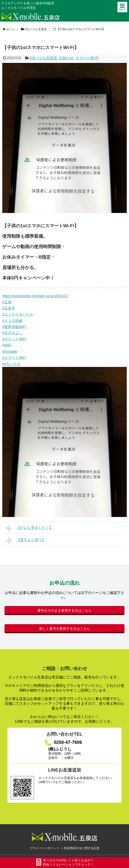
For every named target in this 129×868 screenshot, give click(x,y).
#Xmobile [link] (10, 352)
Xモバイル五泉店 (43, 58)
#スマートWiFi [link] (14, 358)
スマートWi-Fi (87, 58)
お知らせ (66, 58)
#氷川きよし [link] (12, 333)
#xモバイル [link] (11, 364)
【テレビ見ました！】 (29, 528)
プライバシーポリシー (44, 848)
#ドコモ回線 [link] (12, 321)
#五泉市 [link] (9, 308)
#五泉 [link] (7, 302)
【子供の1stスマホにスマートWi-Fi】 (81, 29)
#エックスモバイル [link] (18, 314)
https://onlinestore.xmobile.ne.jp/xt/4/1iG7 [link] (36, 296)
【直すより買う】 (26, 540)
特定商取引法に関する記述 (82, 848)
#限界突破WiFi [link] (14, 327)
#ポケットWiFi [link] (14, 339)
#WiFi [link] (7, 345)
